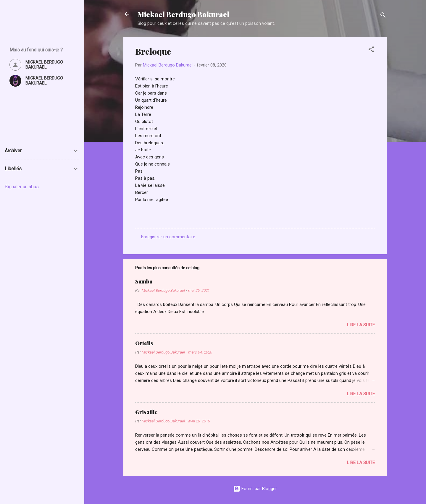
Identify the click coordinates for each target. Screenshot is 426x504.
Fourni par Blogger (255, 489)
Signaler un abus (22, 187)
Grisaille (146, 412)
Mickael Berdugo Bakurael (183, 14)
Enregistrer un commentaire (168, 237)
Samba (144, 281)
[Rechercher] (383, 16)
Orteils (144, 343)
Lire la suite (361, 325)
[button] (371, 50)
